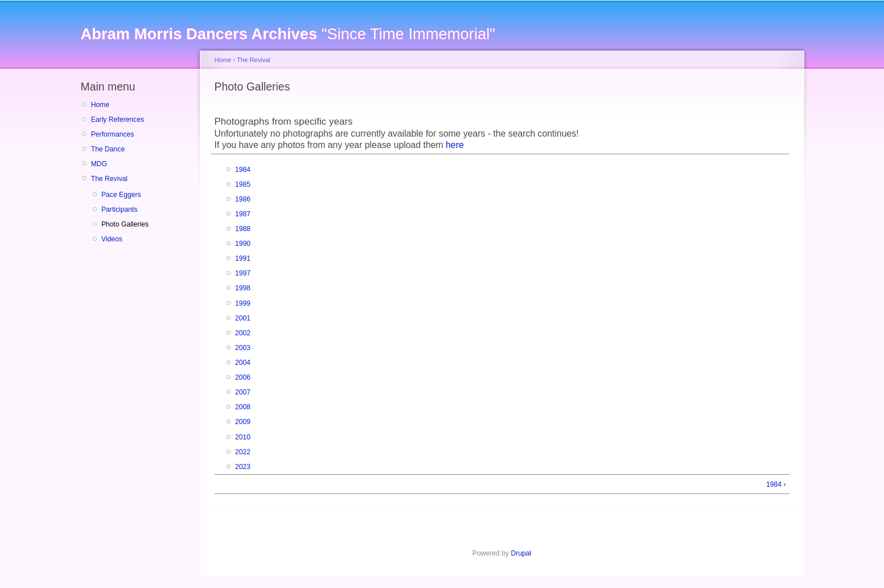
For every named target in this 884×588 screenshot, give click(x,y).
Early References (118, 120)
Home (100, 105)
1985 (243, 184)
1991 (243, 258)
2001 (243, 318)
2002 (243, 333)
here (455, 145)
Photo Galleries (125, 224)
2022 (243, 452)
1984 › (776, 484)
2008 (243, 407)
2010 (243, 437)
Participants (120, 209)
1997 (243, 273)
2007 (243, 392)
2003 (243, 348)
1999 (243, 303)
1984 (243, 170)
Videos (112, 239)
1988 (243, 229)
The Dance (108, 149)
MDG (99, 164)
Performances (113, 134)
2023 (243, 467)
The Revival (109, 179)
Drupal (521, 553)
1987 (243, 214)
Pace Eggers (121, 195)
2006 (243, 377)
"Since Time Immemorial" (288, 34)
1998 (243, 288)
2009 (243, 422)
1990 (243, 244)
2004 (243, 363)
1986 (243, 199)
